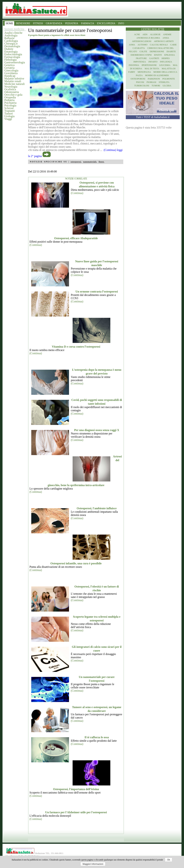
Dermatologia (12, 46)
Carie (173, 45)
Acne (137, 34)
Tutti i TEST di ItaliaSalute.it (153, 117)
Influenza (166, 62)
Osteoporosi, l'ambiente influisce (97, 508)
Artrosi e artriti (164, 41)
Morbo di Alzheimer (157, 75)
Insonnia (134, 65)
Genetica (9, 65)
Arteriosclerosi (142, 41)
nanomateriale (90, 162)
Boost (101, 162)
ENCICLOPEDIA (106, 23)
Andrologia (11, 35)
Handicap (10, 76)
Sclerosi (9, 108)
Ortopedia (10, 97)
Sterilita (164, 82)
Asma (132, 45)
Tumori (9, 114)
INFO (121, 23)
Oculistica (10, 89)
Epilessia (170, 55)
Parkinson (154, 79)
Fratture (141, 58)
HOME (9, 23)
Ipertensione (149, 65)
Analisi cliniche (13, 33)
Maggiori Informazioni (93, 864)
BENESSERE (23, 23)
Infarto (153, 62)
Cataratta (139, 48)
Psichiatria (10, 103)
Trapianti (10, 111)
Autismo (143, 45)
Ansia (166, 38)
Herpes (166, 58)
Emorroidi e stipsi (141, 55)
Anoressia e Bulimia (148, 38)
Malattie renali (13, 81)
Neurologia (11, 87)
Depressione (157, 52)
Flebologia (10, 60)
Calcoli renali (159, 45)
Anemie (167, 34)
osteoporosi (76, 162)
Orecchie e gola (13, 95)
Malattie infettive (14, 79)
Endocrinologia (13, 54)
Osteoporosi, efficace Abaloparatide (76, 238)
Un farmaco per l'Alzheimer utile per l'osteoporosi (76, 812)
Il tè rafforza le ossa (97, 737)
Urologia (9, 116)
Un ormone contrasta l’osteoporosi (97, 292)
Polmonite (169, 79)
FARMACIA (88, 23)
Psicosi (140, 82)
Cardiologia (11, 41)
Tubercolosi (142, 86)
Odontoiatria (12, 92)
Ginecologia (11, 70)
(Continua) (77, 193)
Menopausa (144, 72)
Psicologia (10, 105)
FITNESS (38, 23)
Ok (168, 860)
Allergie (155, 34)
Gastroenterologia (15, 62)
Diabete (9, 49)
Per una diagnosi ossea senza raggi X (97, 430)
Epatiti (158, 55)
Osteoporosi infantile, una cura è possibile (76, 563)
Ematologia (11, 52)
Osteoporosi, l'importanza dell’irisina (76, 789)
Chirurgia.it (11, 44)
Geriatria (9, 68)
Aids (145, 34)
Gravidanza (11, 73)
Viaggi (8, 119)
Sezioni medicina (14, 29)
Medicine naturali (14, 84)
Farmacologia (12, 57)
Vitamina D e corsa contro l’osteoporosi (76, 347)
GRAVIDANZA (54, 23)
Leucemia (165, 65)
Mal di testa (152, 69)
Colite (143, 52)
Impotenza (140, 62)
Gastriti (154, 58)
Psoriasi (151, 82)
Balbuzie (9, 38)
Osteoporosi (138, 79)
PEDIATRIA (72, 23)
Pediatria (9, 100)
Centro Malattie (153, 29)
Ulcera (167, 86)
